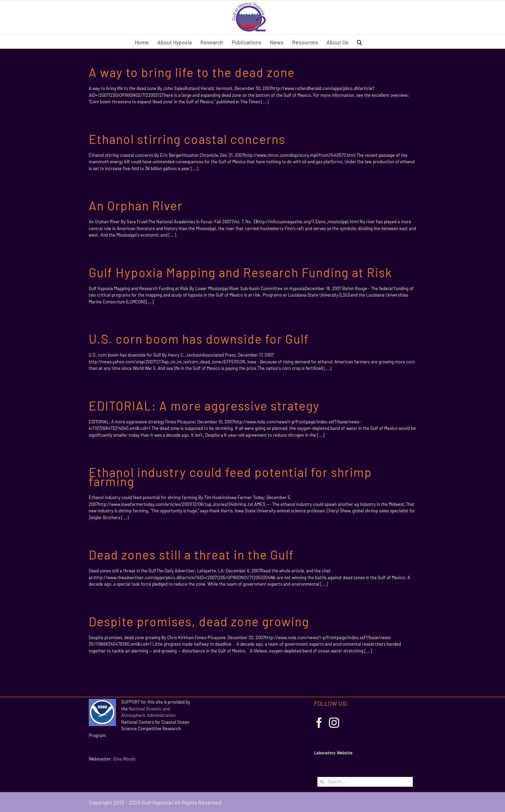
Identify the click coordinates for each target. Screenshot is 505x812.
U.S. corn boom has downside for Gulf (199, 339)
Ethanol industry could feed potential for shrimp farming (230, 477)
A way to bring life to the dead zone (192, 72)
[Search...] (365, 782)
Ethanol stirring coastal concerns (187, 139)
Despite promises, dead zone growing (199, 621)
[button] (359, 42)
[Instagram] (334, 723)
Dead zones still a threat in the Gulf (191, 554)
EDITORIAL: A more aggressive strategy (204, 405)
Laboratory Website (333, 753)
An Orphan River (136, 205)
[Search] (322, 782)
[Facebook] (319, 723)
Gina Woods (124, 759)
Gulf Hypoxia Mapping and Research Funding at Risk (240, 272)
